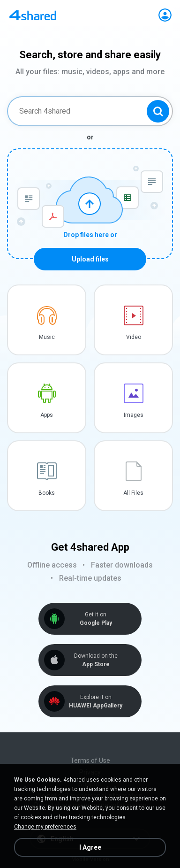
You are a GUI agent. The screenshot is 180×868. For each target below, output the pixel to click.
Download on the (96, 660)
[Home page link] (33, 15)
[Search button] (158, 111)
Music (47, 337)
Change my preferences (45, 827)
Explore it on (96, 702)
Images (134, 415)
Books (47, 493)
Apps (47, 415)
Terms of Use (90, 760)
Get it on (96, 619)
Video (134, 337)
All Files (133, 493)
